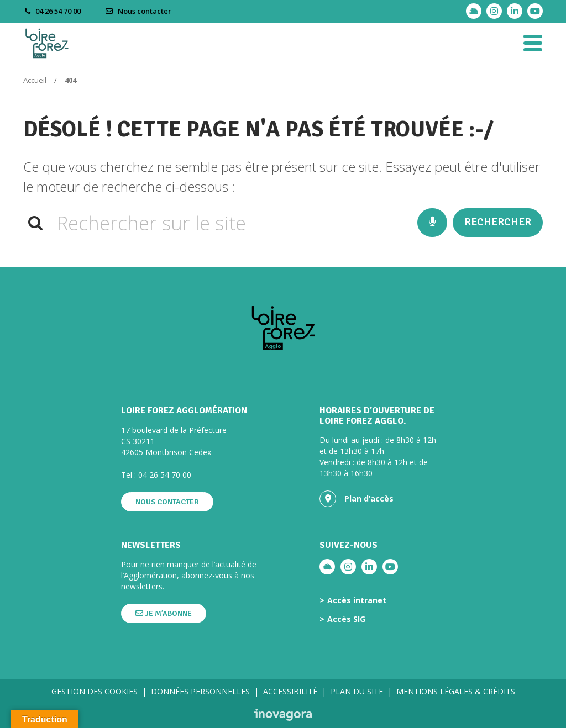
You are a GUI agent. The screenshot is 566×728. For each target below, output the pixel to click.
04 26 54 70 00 (165, 475)
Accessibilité (290, 691)
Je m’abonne (164, 613)
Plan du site (357, 691)
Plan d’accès (357, 499)
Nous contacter (138, 11)
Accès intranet (357, 600)
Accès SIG (346, 619)
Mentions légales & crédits (456, 691)
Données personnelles (200, 691)
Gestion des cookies (95, 691)
